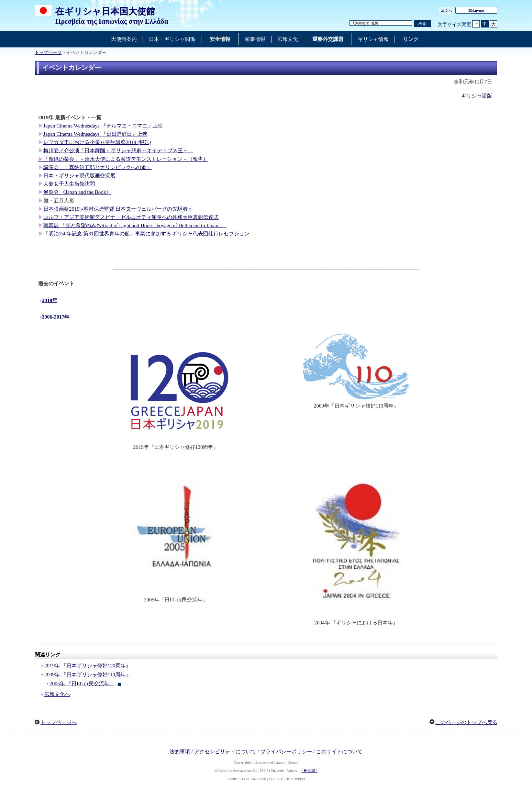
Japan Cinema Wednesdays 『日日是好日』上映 (95, 134)
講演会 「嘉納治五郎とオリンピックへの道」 (97, 167)
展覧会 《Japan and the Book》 (77, 192)
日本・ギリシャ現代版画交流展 (79, 176)
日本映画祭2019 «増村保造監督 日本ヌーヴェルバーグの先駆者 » (118, 209)
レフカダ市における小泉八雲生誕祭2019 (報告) (97, 142)
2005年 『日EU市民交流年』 (82, 684)
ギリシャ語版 (477, 96)
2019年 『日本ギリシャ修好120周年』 (88, 666)
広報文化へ (57, 694)
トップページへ (59, 722)
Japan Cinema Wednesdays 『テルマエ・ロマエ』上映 (103, 126)
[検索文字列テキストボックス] (381, 23)
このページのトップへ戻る (466, 722)
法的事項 (180, 752)
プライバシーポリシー (286, 752)
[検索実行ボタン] (422, 24)
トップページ (48, 53)
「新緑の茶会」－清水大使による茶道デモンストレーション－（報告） (126, 159)
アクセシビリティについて (225, 752)
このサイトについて (339, 752)
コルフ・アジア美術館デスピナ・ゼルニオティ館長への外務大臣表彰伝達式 (131, 217)
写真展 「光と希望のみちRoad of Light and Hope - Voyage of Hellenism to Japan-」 (135, 225)
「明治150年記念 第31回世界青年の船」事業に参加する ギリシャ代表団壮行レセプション (146, 234)
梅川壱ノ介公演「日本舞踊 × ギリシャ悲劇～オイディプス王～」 (118, 151)
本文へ (447, 11)
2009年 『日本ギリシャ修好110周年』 (87, 675)
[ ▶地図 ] (310, 770)
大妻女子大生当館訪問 (69, 184)
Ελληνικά (476, 10)
